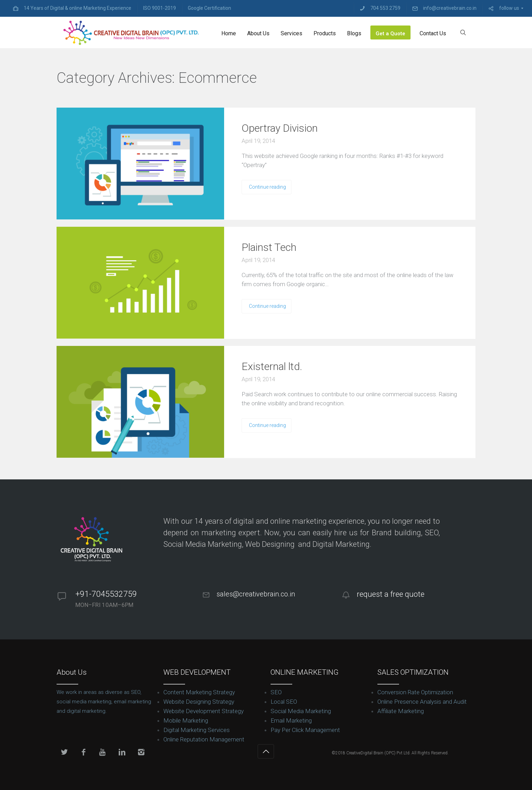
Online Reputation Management (204, 739)
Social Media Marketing (301, 711)
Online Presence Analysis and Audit (422, 702)
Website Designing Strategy (199, 702)
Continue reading (267, 187)
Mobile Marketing (186, 720)
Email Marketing (291, 720)
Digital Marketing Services (197, 730)
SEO (276, 692)
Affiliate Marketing (401, 711)
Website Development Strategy (204, 711)
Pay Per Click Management (305, 730)
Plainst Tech (269, 247)
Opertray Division (280, 128)
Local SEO (284, 702)
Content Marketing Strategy (199, 692)
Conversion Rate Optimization (415, 692)
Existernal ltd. (272, 366)
